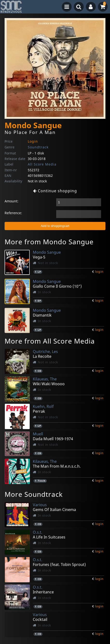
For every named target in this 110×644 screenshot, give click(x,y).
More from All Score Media (50, 341)
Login (33, 141)
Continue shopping (55, 191)
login (99, 272)
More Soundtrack (34, 494)
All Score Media (42, 164)
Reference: (13, 213)
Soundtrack (38, 147)
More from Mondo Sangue (49, 242)
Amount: (11, 201)
